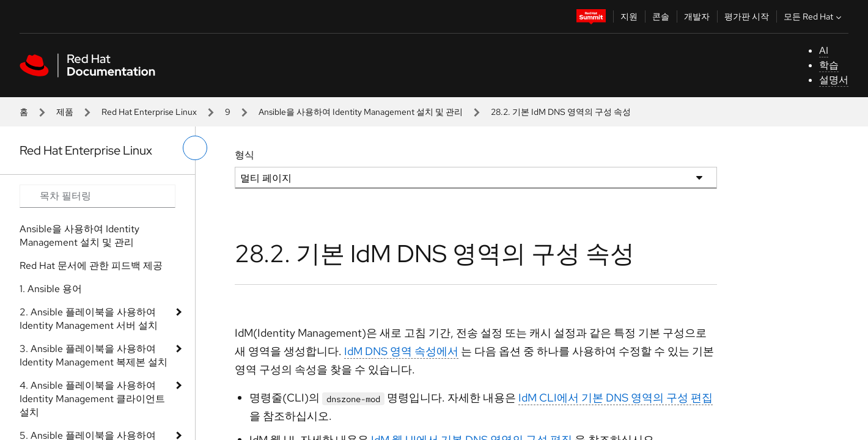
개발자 (697, 16)
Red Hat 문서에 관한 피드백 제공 (91, 266)
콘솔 (661, 16)
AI (824, 50)
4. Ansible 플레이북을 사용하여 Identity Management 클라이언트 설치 (92, 399)
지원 (629, 16)
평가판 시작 (747, 16)
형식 (245, 155)
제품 (65, 112)
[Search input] (97, 196)
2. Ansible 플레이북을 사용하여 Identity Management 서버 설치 (89, 319)
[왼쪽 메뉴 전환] (195, 148)
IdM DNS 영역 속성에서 (401, 351)
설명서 (834, 80)
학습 (829, 65)
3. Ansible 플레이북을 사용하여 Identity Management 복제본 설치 (94, 355)
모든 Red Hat (814, 16)
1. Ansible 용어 (51, 289)
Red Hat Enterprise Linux (149, 112)
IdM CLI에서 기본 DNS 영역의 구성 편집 (616, 398)
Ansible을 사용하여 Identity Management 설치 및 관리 (361, 112)
